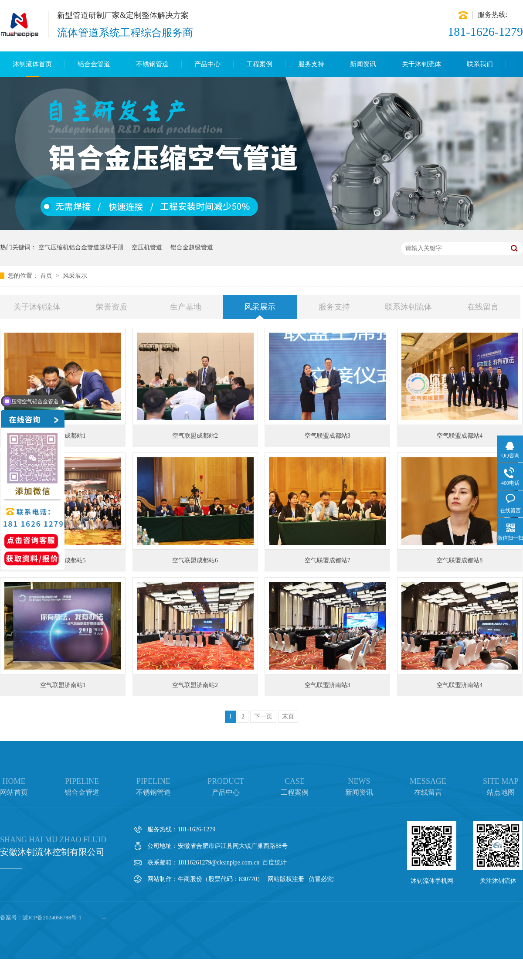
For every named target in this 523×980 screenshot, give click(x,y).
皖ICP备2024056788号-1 (52, 917)
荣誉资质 (112, 307)
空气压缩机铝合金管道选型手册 (81, 247)
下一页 (263, 716)
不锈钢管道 (152, 64)
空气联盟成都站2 (195, 436)
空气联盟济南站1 (63, 685)
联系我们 (480, 64)
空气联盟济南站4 (460, 685)
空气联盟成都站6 (195, 560)
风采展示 (75, 276)
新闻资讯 (363, 64)
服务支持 (311, 64)
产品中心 (207, 64)
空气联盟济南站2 (195, 685)
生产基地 (186, 307)
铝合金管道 (94, 64)
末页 (288, 716)
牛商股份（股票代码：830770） (221, 879)
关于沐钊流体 (421, 64)
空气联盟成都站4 (460, 436)
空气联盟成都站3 (328, 436)
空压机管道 (147, 247)
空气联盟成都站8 (460, 560)
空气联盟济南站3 (328, 685)
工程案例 (259, 64)
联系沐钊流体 (408, 307)
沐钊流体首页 (32, 64)
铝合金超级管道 (192, 247)
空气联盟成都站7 (328, 560)
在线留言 (483, 307)
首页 (47, 276)
